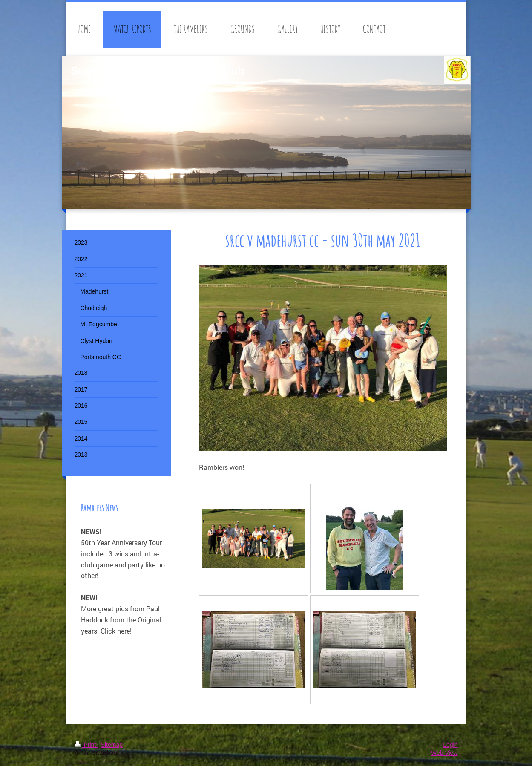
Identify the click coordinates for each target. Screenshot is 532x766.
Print (86, 745)
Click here (115, 631)
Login (450, 745)
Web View (444, 753)
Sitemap (112, 745)
